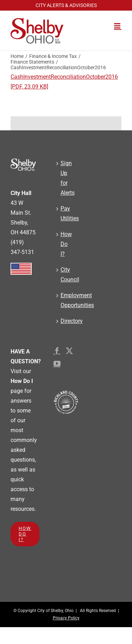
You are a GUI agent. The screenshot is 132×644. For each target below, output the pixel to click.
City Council (66, 275)
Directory (66, 321)
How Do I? (66, 244)
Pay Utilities (66, 213)
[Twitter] (69, 351)
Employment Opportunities (66, 300)
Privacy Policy (66, 618)
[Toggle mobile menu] (118, 26)
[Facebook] (57, 351)
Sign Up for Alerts (66, 178)
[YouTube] (57, 364)
